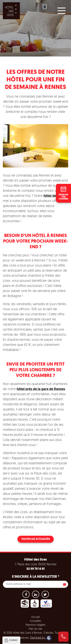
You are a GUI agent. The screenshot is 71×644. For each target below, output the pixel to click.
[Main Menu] (62, 11)
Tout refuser (36, 635)
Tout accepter (36, 628)
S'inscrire (65, 584)
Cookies (13, 587)
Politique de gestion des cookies (24, 618)
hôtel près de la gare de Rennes (41, 389)
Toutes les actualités (36, 539)
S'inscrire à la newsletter (36, 577)
